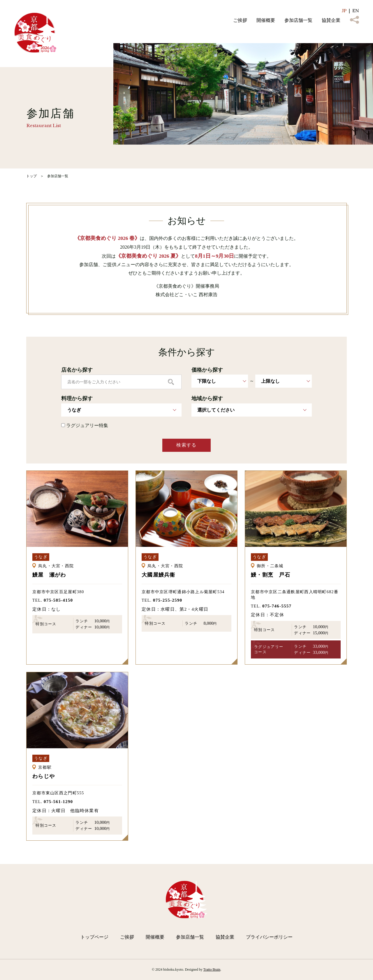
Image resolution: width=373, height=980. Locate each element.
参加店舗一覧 (298, 20)
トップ (31, 176)
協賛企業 (331, 20)
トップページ (94, 937)
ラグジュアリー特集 (85, 425)
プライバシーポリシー (269, 937)
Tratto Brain (212, 970)
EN (356, 10)
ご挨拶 (240, 20)
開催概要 (266, 20)
